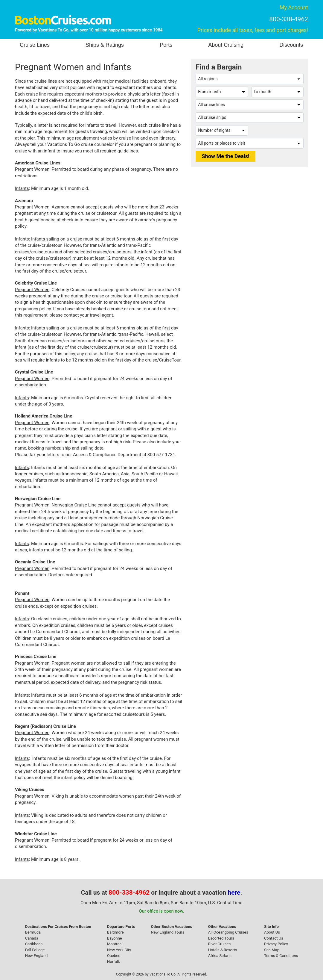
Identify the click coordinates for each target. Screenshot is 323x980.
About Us (272, 932)
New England (36, 956)
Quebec (114, 956)
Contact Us (274, 938)
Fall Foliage (35, 950)
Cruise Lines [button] (35, 45)
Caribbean (34, 944)
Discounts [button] (291, 45)
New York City (119, 950)
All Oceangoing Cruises (228, 932)
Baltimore (115, 932)
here (234, 893)
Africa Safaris (220, 956)
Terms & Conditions (281, 956)
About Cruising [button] (226, 45)
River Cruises (219, 944)
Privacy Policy (276, 944)
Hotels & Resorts (223, 950)
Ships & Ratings (105, 45)
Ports (166, 45)
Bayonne (115, 938)
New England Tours (167, 932)
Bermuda (33, 932)
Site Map (272, 950)
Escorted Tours (221, 938)
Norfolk (113, 962)
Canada (32, 938)
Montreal (115, 944)
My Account (294, 7)
